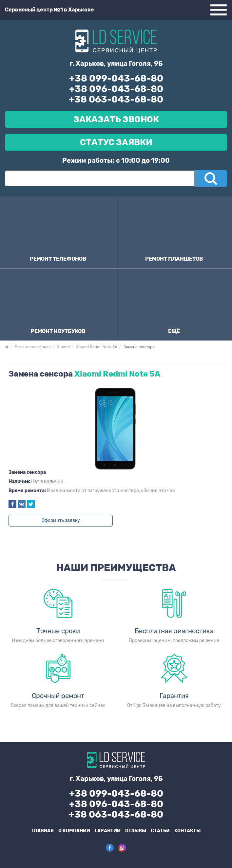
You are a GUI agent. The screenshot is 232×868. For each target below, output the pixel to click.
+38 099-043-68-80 (116, 78)
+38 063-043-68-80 (116, 99)
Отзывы (136, 831)
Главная (43, 831)
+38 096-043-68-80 (116, 89)
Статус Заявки (116, 142)
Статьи (160, 831)
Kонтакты (187, 831)
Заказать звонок (116, 119)
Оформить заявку (61, 520)
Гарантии (108, 831)
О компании (74, 831)
